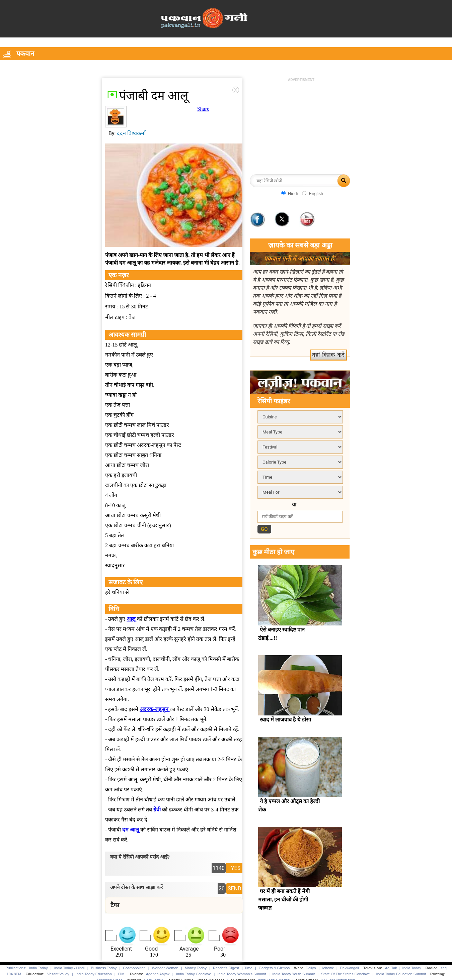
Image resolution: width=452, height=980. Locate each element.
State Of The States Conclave (345, 974)
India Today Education (94, 974)
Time (248, 968)
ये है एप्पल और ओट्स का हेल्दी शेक (289, 805)
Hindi (293, 193)
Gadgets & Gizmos (274, 968)
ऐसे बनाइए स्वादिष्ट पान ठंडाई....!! (281, 634)
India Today (39, 968)
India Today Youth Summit (293, 974)
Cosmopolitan (134, 968)
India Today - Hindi (69, 968)
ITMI (122, 974)
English (316, 193)
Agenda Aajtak (158, 974)
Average (189, 949)
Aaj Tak (391, 968)
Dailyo (311, 968)
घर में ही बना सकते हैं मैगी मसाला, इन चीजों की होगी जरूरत (284, 900)
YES (236, 868)
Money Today (196, 968)
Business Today (104, 968)
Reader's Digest (226, 968)
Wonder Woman (165, 968)
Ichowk (329, 968)
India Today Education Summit (401, 974)
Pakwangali (350, 968)
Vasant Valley (58, 974)
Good (151, 949)
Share (203, 109)
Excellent (121, 949)
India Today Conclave (194, 974)
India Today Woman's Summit (242, 974)
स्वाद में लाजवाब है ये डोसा (285, 720)
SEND (235, 889)
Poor (220, 949)
